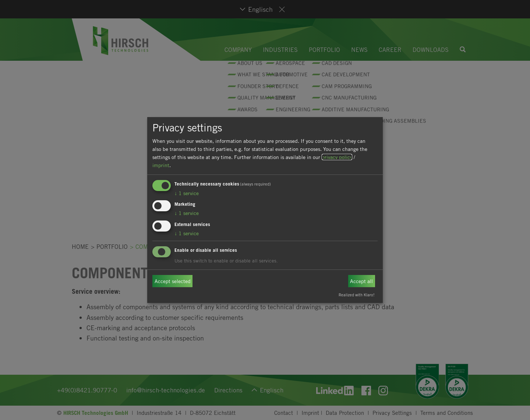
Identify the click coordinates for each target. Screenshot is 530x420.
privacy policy (337, 157)
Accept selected (173, 281)
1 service (187, 193)
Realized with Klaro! (357, 295)
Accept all (361, 281)
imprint (161, 165)
